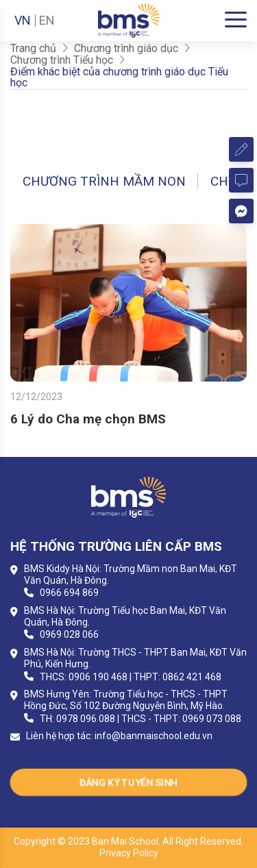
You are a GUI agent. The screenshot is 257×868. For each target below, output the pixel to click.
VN (23, 21)
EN (47, 21)
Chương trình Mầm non (104, 181)
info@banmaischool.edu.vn (154, 736)
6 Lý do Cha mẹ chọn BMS (88, 419)
